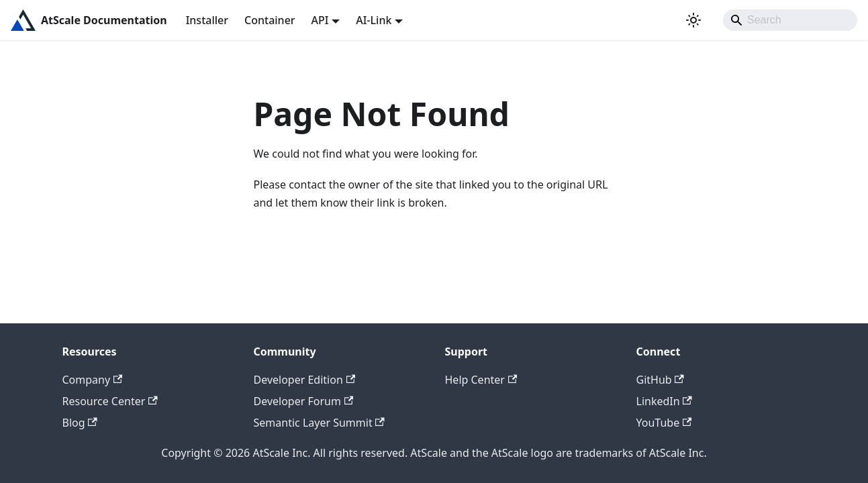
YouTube (664, 423)
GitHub (660, 380)
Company (93, 380)
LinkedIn (664, 401)
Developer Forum (304, 401)
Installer (207, 20)
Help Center (481, 380)
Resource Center (110, 401)
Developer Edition (305, 380)
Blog (80, 423)
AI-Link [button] (374, 20)
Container (270, 20)
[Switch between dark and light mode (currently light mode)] (693, 20)
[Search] (790, 20)
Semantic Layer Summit (319, 423)
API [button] (320, 20)
